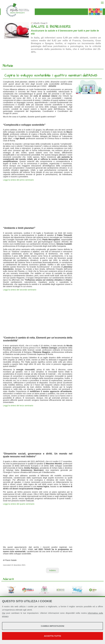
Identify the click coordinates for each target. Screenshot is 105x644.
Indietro (52, 570)
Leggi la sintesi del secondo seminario (20, 290)
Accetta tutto (52, 636)
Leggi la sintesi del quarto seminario (19, 504)
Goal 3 (44, 23)
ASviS (36, 23)
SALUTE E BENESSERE (51, 27)
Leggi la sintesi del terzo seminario (18, 406)
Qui (4, 613)
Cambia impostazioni (53, 626)
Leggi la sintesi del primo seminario (18, 180)
